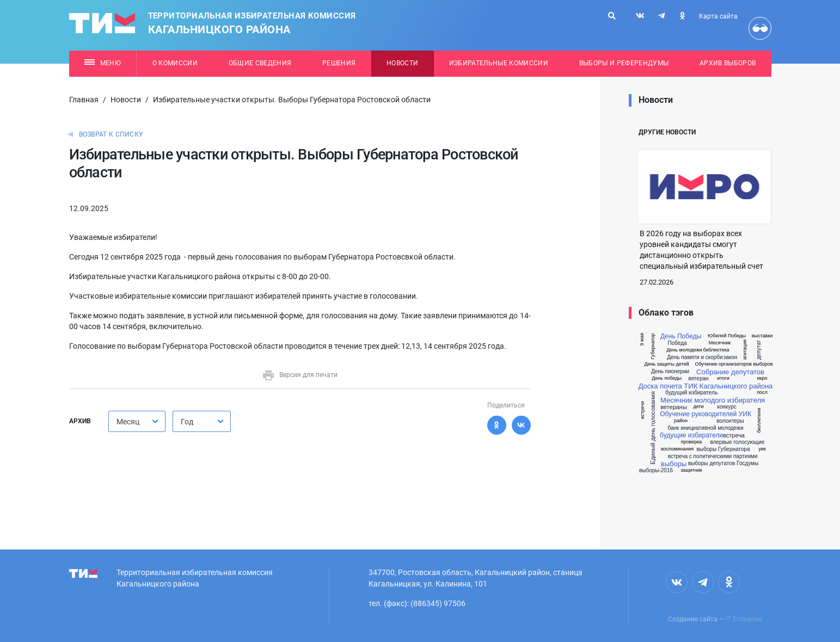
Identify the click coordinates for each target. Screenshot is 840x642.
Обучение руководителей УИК (706, 414)
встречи (642, 410)
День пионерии (670, 372)
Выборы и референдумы (624, 63)
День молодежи (684, 350)
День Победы (681, 336)
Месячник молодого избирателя (713, 400)
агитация (745, 350)
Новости (402, 63)
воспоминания (677, 449)
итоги (723, 378)
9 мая (642, 339)
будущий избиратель (691, 393)
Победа (677, 343)
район (681, 421)
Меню (103, 63)
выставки (762, 336)
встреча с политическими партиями (713, 456)
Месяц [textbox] (128, 422)
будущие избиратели (691, 435)
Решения (339, 63)
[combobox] (137, 421)
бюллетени (759, 421)
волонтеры (730, 421)
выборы (674, 464)
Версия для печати (300, 375)
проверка (692, 442)
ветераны (674, 407)
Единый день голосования (653, 428)
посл (762, 393)
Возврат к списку (111, 134)
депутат (759, 350)
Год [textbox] (187, 422)
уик (762, 449)
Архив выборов (728, 63)
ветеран (698, 379)
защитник (691, 470)
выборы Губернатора (723, 449)
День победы (667, 378)
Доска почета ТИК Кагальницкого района (706, 386)
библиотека (716, 350)
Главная (84, 100)
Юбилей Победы (727, 336)
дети (698, 407)
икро (762, 378)
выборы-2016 (656, 471)
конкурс (727, 407)
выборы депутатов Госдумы (723, 464)
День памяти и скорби (695, 357)
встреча (734, 436)
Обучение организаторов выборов (734, 364)
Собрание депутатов (730, 372)
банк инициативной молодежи (705, 428)
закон (731, 357)
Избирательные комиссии (499, 63)
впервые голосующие (738, 442)
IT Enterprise (744, 619)
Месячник (720, 343)
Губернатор (653, 347)
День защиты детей (667, 364)
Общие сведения (260, 63)
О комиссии (175, 63)
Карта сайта (718, 16)
